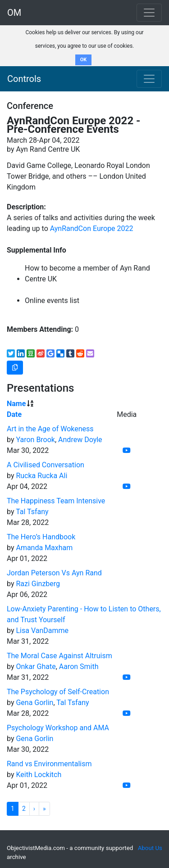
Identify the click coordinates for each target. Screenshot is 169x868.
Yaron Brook (35, 440)
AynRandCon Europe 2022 (92, 228)
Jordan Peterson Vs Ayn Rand (54, 573)
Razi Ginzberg (38, 584)
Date (14, 414)
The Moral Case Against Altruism (59, 656)
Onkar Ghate (36, 667)
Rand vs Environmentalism (49, 764)
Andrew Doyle (80, 440)
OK (84, 60)
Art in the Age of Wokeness (50, 429)
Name (16, 404)
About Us (150, 848)
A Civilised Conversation (46, 465)
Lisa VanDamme (42, 631)
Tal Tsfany (32, 512)
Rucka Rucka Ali (41, 476)
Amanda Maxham (44, 548)
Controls (24, 79)
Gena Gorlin (34, 703)
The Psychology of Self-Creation (58, 692)
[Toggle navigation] (149, 79)
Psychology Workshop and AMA (58, 728)
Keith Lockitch (39, 775)
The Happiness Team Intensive (56, 501)
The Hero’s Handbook (41, 537)
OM (14, 13)
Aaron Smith (79, 667)
